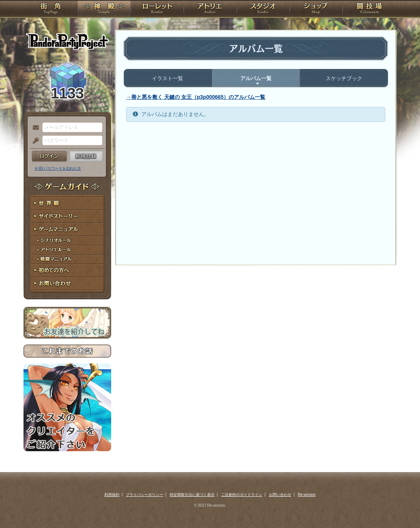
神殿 (104, 9)
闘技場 (369, 9)
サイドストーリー (67, 216)
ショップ (316, 9)
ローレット (157, 9)
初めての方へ (67, 271)
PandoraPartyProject (67, 41)
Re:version (307, 495)
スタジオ (263, 9)
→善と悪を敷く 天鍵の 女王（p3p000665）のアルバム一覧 (196, 97)
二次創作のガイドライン (242, 495)
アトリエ (210, 9)
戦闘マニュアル (67, 259)
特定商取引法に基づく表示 (192, 495)
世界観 (67, 203)
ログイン (49, 156)
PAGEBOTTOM (401, 507)
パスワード (34, 141)
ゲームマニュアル (67, 230)
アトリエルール (67, 250)
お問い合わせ (67, 284)
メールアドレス (34, 128)
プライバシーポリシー (144, 495)
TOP (51, 9)
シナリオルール (67, 241)
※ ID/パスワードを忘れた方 (58, 168)
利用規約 (112, 495)
